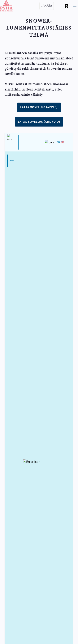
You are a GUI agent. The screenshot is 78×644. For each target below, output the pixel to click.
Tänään (47, 6)
